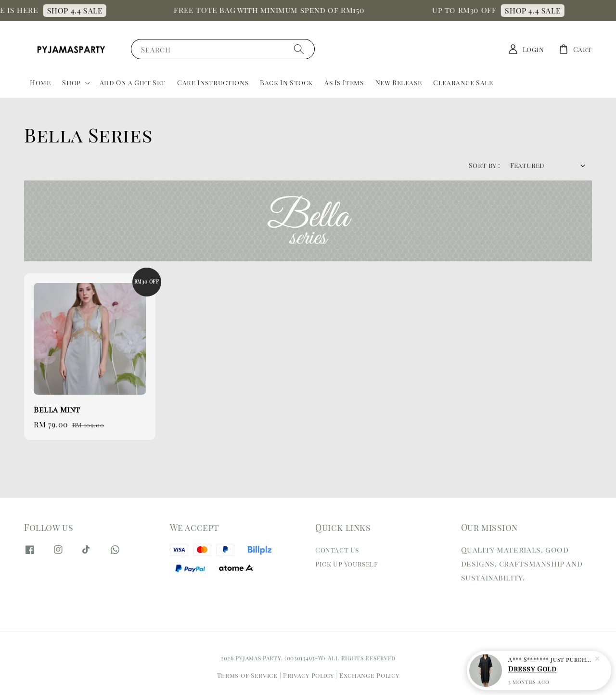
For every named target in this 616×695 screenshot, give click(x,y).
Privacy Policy (308, 675)
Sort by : (485, 165)
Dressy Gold (533, 669)
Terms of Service (247, 675)
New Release (399, 83)
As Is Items (344, 83)
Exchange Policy (369, 675)
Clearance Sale (463, 83)
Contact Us (337, 550)
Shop (71, 83)
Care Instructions (213, 83)
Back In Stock (286, 83)
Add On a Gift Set (133, 83)
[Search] (299, 49)
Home (40, 83)
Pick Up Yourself (347, 564)
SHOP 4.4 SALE (79, 10)
